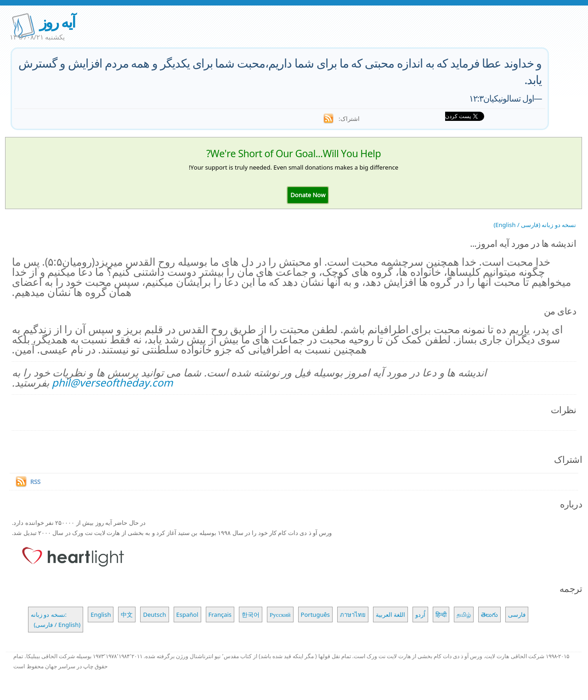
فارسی (517, 615)
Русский (280, 615)
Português (315, 615)
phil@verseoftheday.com (113, 383)
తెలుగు (489, 615)
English (101, 615)
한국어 (251, 615)
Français (220, 615)
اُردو (420, 615)
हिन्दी (441, 615)
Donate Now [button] (308, 195)
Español (187, 615)
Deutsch (154, 615)
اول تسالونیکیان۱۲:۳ (501, 98)
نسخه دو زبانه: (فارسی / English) (56, 620)
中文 (127, 615)
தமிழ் (464, 615)
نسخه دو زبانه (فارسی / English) (535, 225)
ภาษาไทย (353, 615)
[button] (308, 195)
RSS (35, 482)
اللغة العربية (390, 615)
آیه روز (57, 22)
